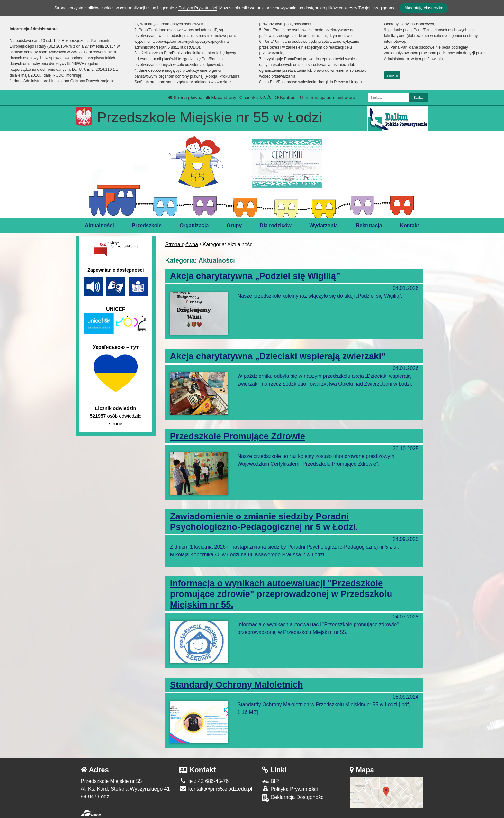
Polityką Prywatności (198, 8)
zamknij (392, 75)
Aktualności (99, 225)
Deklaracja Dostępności (293, 798)
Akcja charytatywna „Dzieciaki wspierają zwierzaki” (278, 356)
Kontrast (286, 98)
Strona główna (185, 98)
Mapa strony (221, 98)
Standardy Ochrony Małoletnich (237, 685)
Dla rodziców (276, 225)
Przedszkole (147, 225)
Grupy (234, 225)
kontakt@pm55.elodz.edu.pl (216, 789)
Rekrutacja (369, 225)
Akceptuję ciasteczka (424, 8)
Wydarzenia (324, 225)
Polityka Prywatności (290, 789)
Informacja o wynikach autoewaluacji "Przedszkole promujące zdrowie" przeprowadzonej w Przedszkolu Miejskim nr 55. (281, 594)
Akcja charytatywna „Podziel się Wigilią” (255, 276)
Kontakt (410, 225)
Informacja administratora (328, 98)
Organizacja (194, 225)
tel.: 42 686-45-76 (204, 781)
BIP (270, 781)
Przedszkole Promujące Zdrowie (238, 436)
